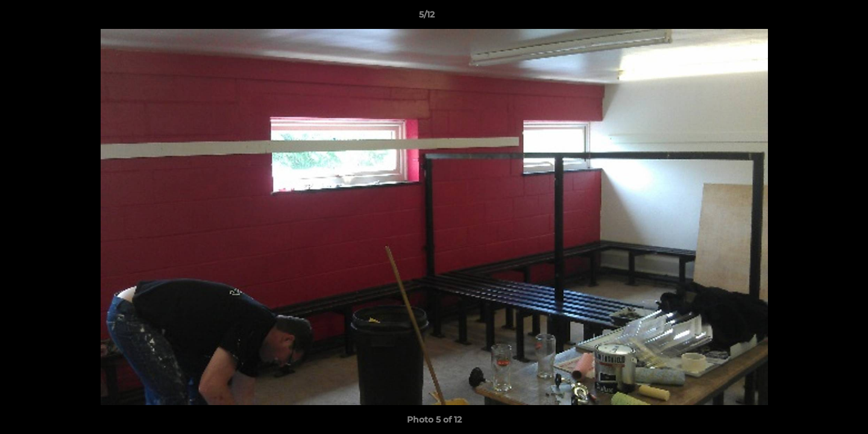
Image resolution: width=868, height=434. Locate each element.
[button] (817, 17)
